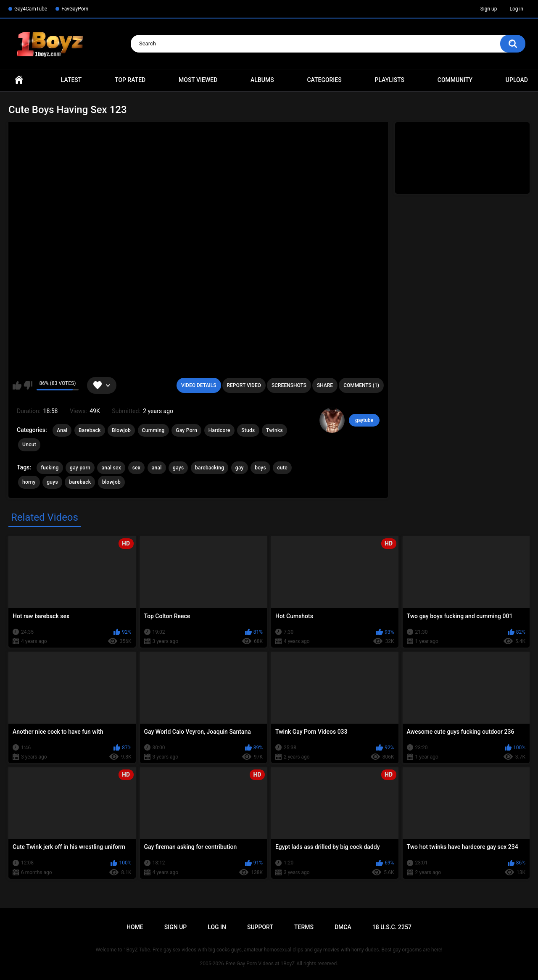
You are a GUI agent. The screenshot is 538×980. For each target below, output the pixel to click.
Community (455, 80)
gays (178, 468)
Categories (324, 80)
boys (260, 468)
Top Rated (130, 80)
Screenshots (289, 385)
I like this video (17, 385)
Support (260, 927)
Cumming (153, 430)
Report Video (244, 385)
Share (325, 385)
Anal (62, 430)
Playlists (389, 80)
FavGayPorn (75, 9)
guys (52, 482)
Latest (71, 80)
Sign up (489, 9)
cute (282, 468)
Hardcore (219, 430)
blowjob (111, 482)
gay (240, 468)
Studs (248, 430)
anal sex (111, 468)
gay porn (80, 468)
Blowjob (121, 430)
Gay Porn (186, 430)
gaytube (364, 420)
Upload (517, 80)
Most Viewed (198, 80)
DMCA (343, 927)
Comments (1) (361, 385)
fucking (50, 468)
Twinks (274, 430)
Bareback (90, 430)
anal (157, 468)
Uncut (29, 445)
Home (19, 80)
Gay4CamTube (31, 9)
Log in (516, 9)
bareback (80, 482)
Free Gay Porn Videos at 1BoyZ (260, 964)
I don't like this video (28, 385)
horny (29, 482)
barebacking (210, 468)
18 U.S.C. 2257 (392, 927)
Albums (262, 80)
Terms (304, 927)
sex (137, 468)
